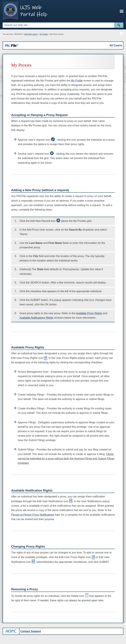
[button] (119, 25)
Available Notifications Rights (36, 318)
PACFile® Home (31, 34)
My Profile (44, 34)
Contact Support (31, 631)
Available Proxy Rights (89, 313)
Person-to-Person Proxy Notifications (33, 515)
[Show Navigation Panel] (122, 11)
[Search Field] (63, 25)
